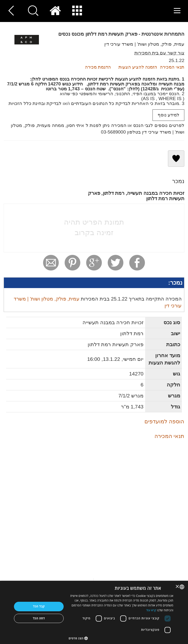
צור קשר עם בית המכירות (159, 53)
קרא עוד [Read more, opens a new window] (151, 610)
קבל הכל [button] (39, 606)
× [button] (178, 587)
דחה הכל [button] (39, 618)
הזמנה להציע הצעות (138, 67)
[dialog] (94, 612)
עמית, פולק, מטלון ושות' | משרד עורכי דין (144, 44)
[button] (121, 638)
